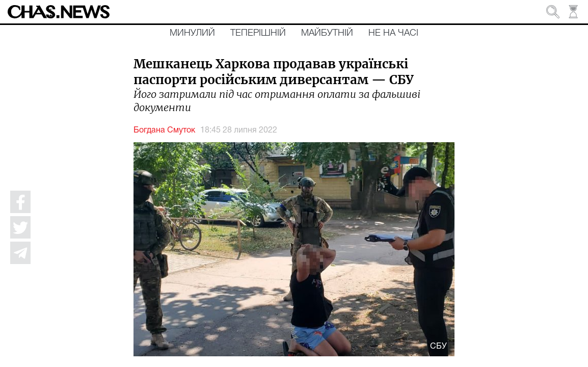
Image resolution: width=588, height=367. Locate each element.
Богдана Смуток (164, 130)
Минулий (192, 33)
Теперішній (258, 33)
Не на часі (393, 33)
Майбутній (327, 33)
